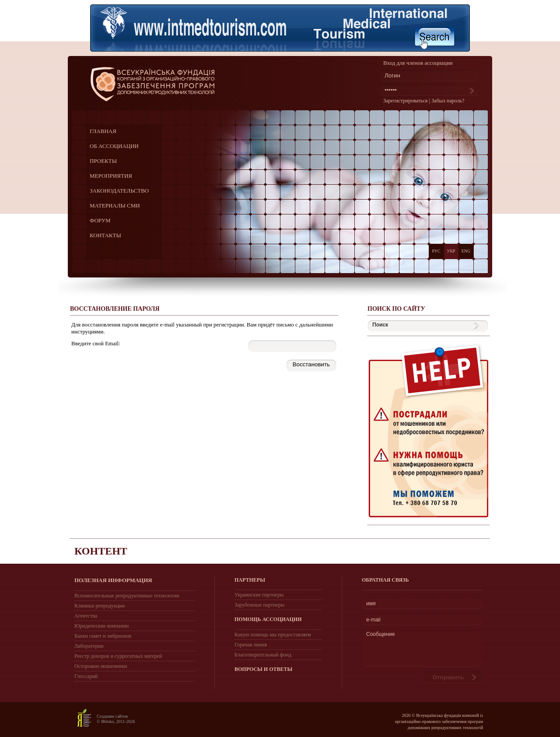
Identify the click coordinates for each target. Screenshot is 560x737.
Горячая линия (251, 645)
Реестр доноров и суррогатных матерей (118, 656)
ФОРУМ (100, 220)
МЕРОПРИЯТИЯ (111, 176)
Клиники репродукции (100, 606)
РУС (436, 251)
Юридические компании (101, 626)
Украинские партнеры (259, 595)
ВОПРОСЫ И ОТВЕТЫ (263, 669)
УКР (451, 251)
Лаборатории (89, 646)
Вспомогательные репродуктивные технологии (127, 596)
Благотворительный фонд (263, 655)
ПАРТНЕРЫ (250, 580)
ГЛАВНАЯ (103, 131)
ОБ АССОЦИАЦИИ (114, 146)
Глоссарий (86, 676)
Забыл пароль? (448, 101)
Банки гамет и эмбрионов (103, 636)
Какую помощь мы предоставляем (273, 635)
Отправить (448, 677)
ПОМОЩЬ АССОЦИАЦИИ (268, 619)
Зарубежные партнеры (259, 605)
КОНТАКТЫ (105, 235)
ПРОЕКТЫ (103, 161)
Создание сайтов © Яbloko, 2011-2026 (116, 719)
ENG (466, 251)
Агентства (86, 616)
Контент (101, 551)
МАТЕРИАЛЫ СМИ (115, 205)
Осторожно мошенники (101, 666)
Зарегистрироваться (405, 101)
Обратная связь (385, 580)
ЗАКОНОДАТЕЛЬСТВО (119, 191)
